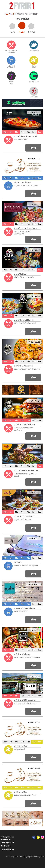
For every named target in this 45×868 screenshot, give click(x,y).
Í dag (12, 32)
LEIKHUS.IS (34, 97)
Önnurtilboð (34, 67)
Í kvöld (32, 32)
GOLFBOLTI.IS (34, 82)
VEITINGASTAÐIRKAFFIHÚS (11, 51)
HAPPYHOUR (11, 82)
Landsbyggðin (34, 51)
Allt (22, 32)
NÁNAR (33, 148)
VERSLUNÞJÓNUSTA (11, 67)
